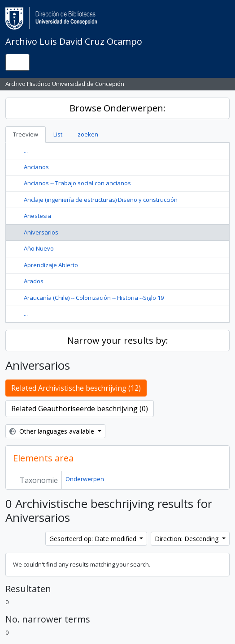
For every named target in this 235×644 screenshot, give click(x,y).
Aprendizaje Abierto (51, 265)
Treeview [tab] (26, 134)
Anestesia (37, 216)
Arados (34, 281)
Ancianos (36, 167)
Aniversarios (41, 232)
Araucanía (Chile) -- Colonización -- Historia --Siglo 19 (94, 298)
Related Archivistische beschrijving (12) (76, 388)
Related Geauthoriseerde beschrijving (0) (80, 409)
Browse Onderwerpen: (117, 108)
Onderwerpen (85, 479)
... (26, 150)
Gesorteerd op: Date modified (94, 539)
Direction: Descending (187, 539)
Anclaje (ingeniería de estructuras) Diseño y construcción (101, 200)
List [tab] (58, 134)
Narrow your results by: (118, 340)
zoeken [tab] (88, 134)
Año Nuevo (39, 248)
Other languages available (53, 431)
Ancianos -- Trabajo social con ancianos (77, 183)
